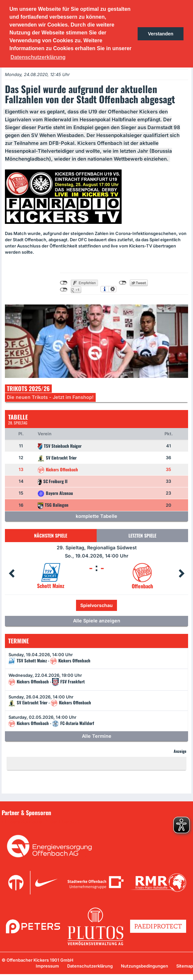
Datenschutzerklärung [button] (38, 57)
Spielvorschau (96, 605)
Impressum (47, 966)
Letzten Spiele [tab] (142, 535)
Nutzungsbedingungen (145, 966)
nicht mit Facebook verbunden (64, 283)
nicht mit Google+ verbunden (64, 290)
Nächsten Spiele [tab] (51, 535)
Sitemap (185, 966)
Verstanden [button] (161, 34)
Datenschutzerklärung (90, 966)
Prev (11, 574)
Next (182, 574)
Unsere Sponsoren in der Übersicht (42, 822)
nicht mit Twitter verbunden (123, 283)
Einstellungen (113, 289)
